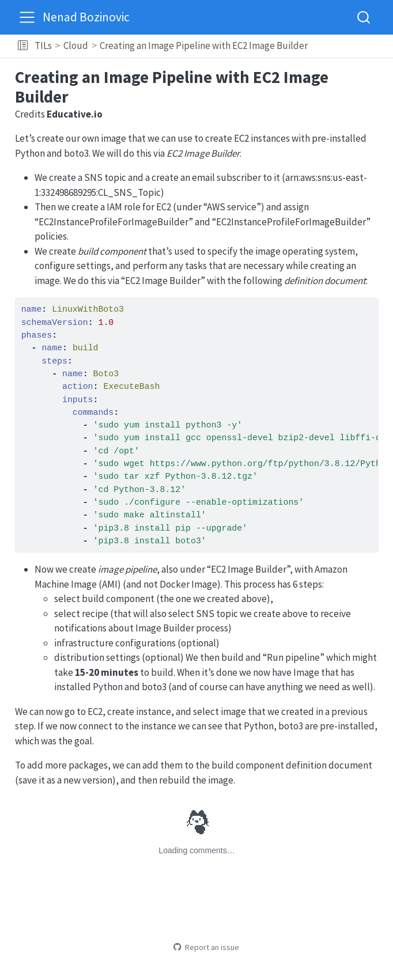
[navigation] (348, 46)
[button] (23, 46)
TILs (43, 46)
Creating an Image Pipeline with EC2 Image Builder (204, 46)
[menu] (27, 17)
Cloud (76, 46)
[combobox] (364, 17)
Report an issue (206, 947)
